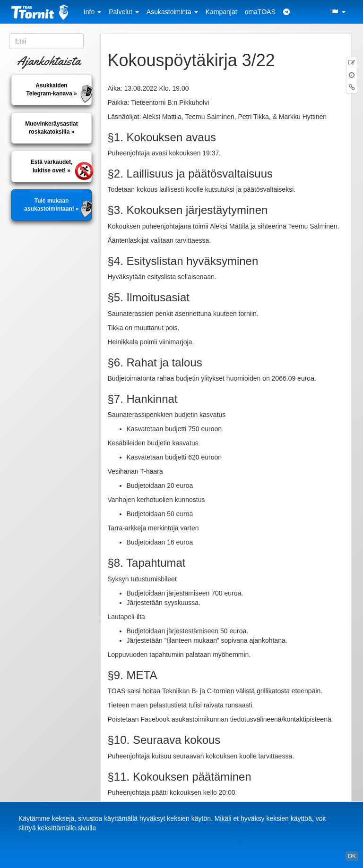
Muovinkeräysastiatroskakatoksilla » (51, 128)
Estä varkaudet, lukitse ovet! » (52, 166)
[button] (338, 12)
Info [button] (92, 12)
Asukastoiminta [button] (172, 12)
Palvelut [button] (124, 12)
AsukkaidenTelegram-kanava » (51, 89)
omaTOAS (260, 12)
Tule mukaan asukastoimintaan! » (51, 205)
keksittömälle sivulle (67, 828)
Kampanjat (221, 12)
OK (352, 856)
